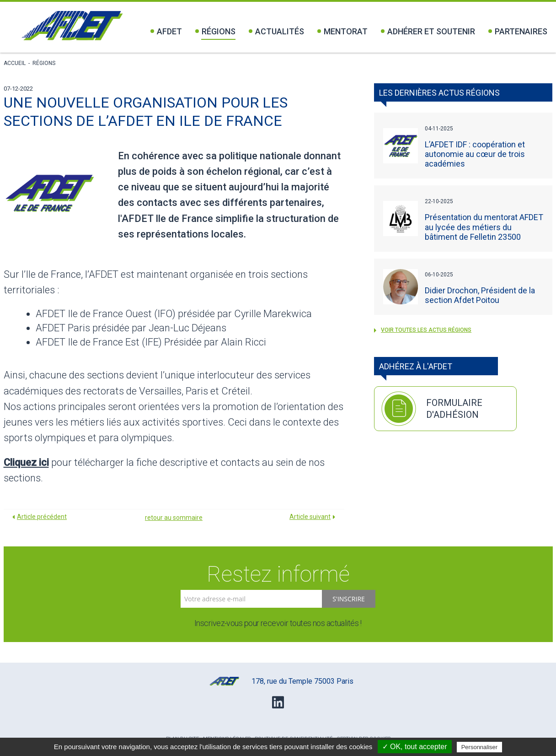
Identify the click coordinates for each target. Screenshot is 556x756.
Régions (215, 31)
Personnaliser (480, 747)
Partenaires (518, 31)
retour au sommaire (174, 518)
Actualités (276, 31)
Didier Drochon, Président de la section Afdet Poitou (480, 295)
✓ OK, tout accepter (415, 747)
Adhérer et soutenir (428, 31)
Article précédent (42, 517)
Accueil (15, 63)
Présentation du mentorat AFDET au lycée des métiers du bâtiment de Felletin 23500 (484, 227)
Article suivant (310, 517)
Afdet (166, 31)
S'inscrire (349, 599)
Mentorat (342, 31)
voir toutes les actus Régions (423, 330)
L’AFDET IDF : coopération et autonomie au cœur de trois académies (475, 154)
